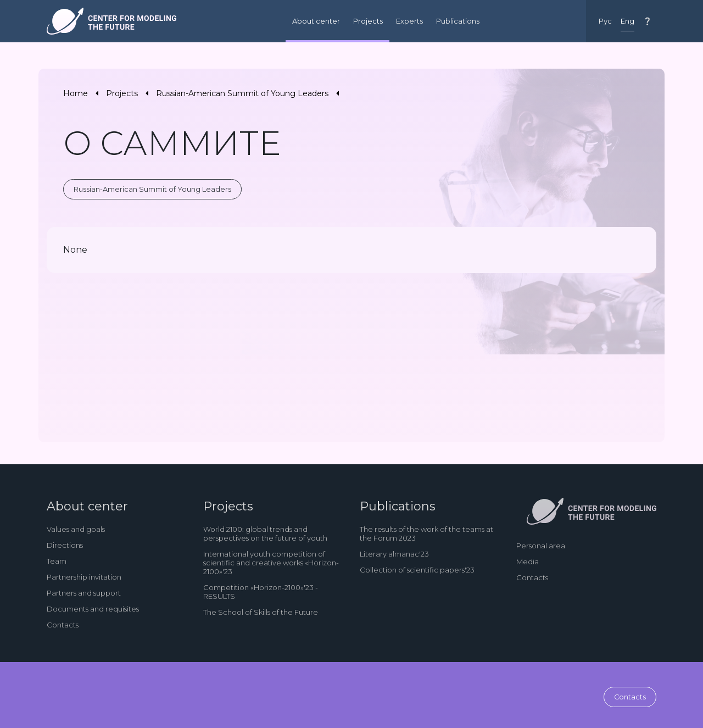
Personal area (541, 546)
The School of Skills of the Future (261, 612)
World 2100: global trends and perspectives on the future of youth (265, 534)
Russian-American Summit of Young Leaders (242, 93)
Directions (65, 545)
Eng (627, 21)
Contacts (63, 625)
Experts (409, 21)
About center (316, 21)
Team (57, 561)
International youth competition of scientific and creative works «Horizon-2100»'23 (271, 563)
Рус (605, 21)
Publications (458, 21)
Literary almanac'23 (394, 554)
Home (76, 93)
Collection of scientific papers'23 (417, 570)
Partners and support (84, 593)
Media (528, 562)
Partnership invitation (84, 577)
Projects (368, 21)
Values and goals (76, 529)
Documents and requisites (93, 609)
